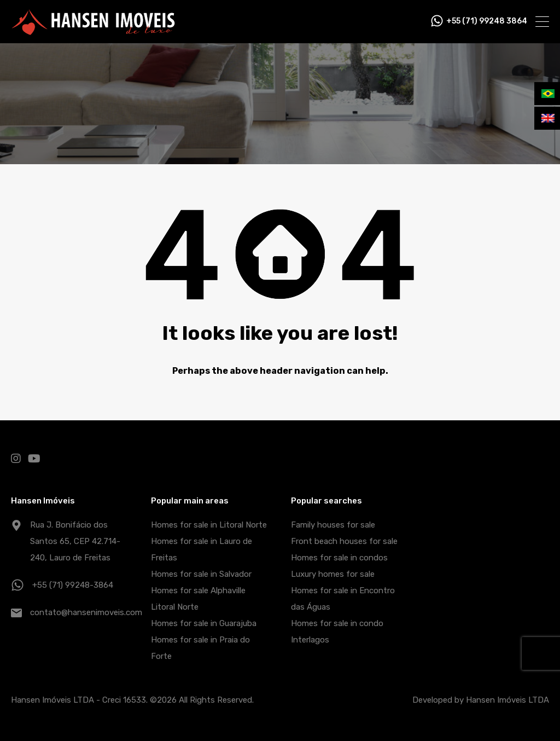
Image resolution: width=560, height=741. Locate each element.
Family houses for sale (333, 525)
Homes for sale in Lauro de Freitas (202, 549)
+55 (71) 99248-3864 (73, 585)
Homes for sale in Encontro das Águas (343, 599)
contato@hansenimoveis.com (86, 612)
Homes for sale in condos (339, 558)
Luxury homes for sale (333, 574)
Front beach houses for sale (344, 541)
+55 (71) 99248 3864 (487, 21)
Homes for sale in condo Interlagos (337, 632)
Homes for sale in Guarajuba (204, 623)
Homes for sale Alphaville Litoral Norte (198, 599)
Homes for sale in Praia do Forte (200, 648)
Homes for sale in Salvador (201, 574)
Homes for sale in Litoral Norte (209, 525)
